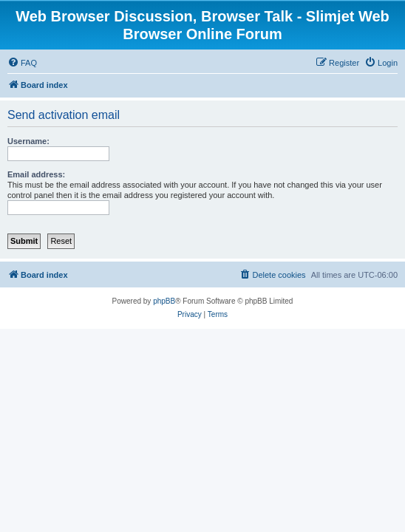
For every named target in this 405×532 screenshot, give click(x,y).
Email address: (36, 174)
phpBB (164, 301)
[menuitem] (22, 63)
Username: (28, 141)
